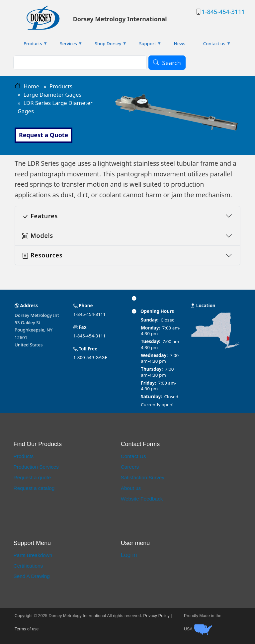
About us (131, 488)
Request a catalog (34, 488)
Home (31, 86)
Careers (130, 467)
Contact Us (133, 456)
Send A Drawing (32, 576)
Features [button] (40, 216)
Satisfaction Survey (143, 477)
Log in (129, 555)
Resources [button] (42, 255)
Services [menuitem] (67, 45)
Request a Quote (43, 135)
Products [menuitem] (31, 45)
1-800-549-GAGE (90, 357)
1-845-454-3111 (223, 12)
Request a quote (32, 477)
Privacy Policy (157, 616)
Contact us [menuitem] (213, 45)
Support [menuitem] (146, 45)
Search (171, 63)
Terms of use (27, 629)
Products (61, 86)
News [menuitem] (179, 44)
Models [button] (38, 235)
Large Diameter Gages (52, 94)
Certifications (28, 566)
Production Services (36, 467)
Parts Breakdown (33, 555)
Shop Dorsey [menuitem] (106, 45)
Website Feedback (142, 499)
